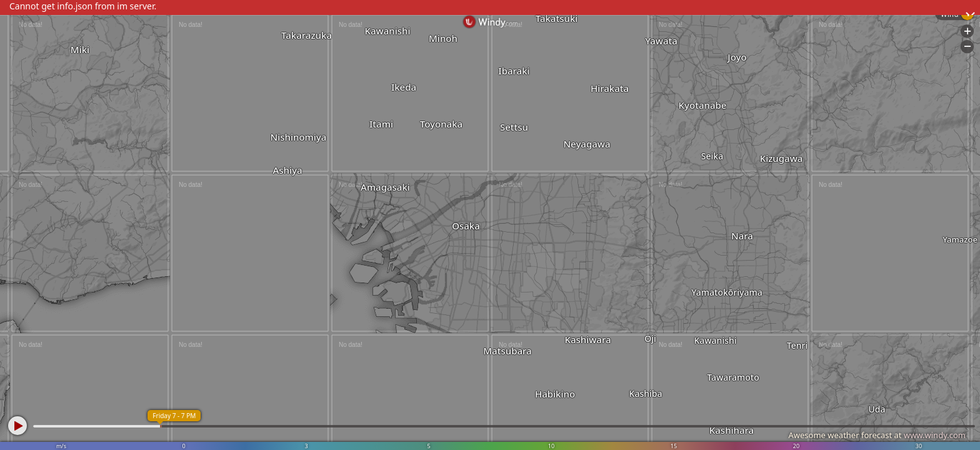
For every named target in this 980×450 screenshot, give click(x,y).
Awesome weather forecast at (877, 435)
